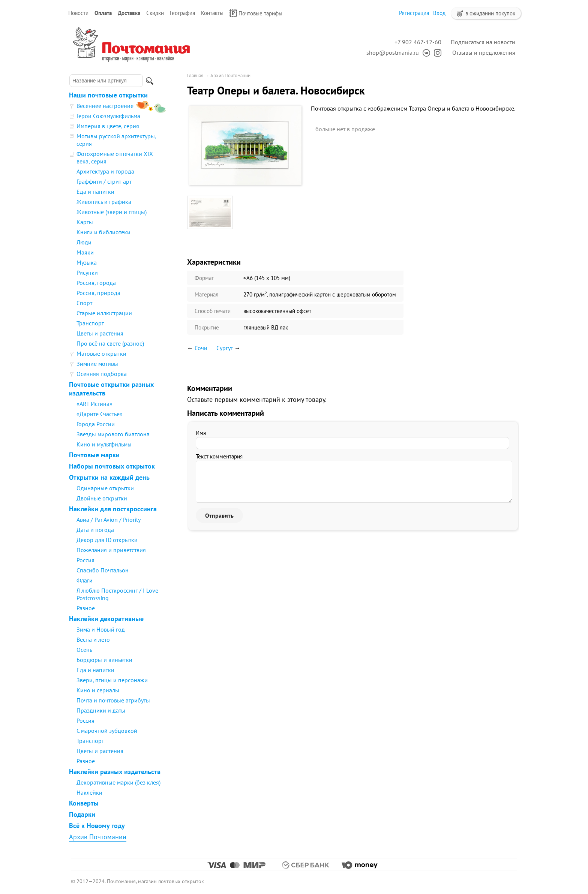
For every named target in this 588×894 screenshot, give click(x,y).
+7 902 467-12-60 (418, 42)
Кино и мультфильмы (104, 444)
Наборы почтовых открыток (112, 466)
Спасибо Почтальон (103, 570)
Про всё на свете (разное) (110, 343)
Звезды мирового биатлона (113, 434)
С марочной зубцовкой (107, 731)
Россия (85, 560)
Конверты (84, 803)
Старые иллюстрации (104, 313)
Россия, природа (98, 293)
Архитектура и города (105, 171)
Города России (96, 424)
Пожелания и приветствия (111, 550)
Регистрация (414, 13)
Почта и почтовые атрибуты (113, 700)
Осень (84, 650)
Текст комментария (219, 456)
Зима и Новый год (101, 629)
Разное (86, 608)
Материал (207, 294)
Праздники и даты (101, 710)
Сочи (201, 348)
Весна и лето (93, 639)
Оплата (103, 13)
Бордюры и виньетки (104, 660)
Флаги (85, 580)
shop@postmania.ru (393, 52)
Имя (201, 433)
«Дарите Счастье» (100, 414)
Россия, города (96, 283)
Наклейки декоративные (106, 619)
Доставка (129, 13)
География (182, 13)
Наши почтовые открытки (108, 95)
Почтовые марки (94, 455)
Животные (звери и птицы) (112, 212)
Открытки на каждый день (109, 477)
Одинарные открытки (105, 488)
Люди (84, 242)
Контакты (212, 13)
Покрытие (207, 327)
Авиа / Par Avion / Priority (109, 520)
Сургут (225, 348)
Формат (204, 278)
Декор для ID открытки (107, 540)
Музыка (87, 262)
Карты (85, 222)
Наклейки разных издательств (115, 772)
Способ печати (213, 311)
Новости (78, 13)
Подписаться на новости (483, 42)
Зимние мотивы (97, 364)
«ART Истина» (94, 404)
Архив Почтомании (98, 837)
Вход (439, 13)
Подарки (82, 814)
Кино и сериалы (98, 690)
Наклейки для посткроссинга (113, 509)
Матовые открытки (101, 353)
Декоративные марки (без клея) (118, 782)
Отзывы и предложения (484, 52)
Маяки (85, 252)
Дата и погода (95, 530)
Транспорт (90, 323)
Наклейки (89, 792)
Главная (195, 76)
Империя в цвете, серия (108, 126)
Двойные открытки (102, 498)
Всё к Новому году (97, 826)
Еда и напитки (95, 192)
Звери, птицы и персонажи (112, 680)
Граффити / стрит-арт (104, 181)
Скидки (155, 13)
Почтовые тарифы (256, 13)
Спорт (84, 303)
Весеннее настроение (105, 106)
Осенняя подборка (102, 374)
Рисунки (87, 273)
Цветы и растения (100, 333)
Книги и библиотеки (103, 232)
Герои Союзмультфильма (108, 116)
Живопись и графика (104, 202)
